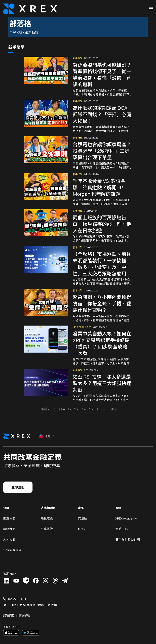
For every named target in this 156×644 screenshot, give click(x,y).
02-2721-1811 (17, 594)
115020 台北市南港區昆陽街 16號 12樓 (32, 600)
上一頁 (56, 405)
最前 (43, 405)
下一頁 (100, 405)
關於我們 (9, 514)
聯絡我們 (9, 524)
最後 (113, 405)
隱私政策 (47, 514)
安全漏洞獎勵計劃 (128, 535)
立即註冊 (18, 483)
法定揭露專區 (12, 545)
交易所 (83, 514)
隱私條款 (24, 611)
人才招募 (9, 535)
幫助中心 (121, 524)
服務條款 (47, 524)
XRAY (82, 524)
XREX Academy (126, 514)
